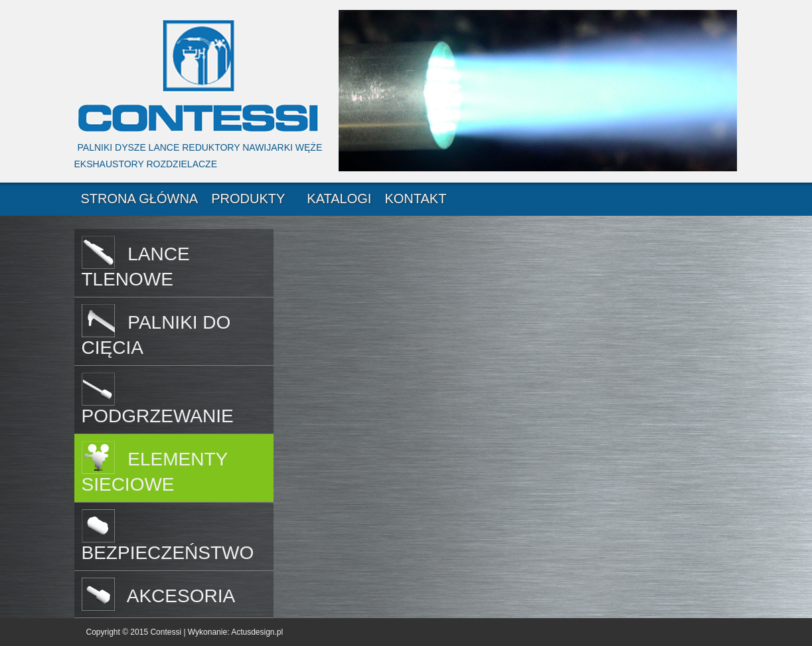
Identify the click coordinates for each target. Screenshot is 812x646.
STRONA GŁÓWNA (140, 199)
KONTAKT (415, 199)
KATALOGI (339, 199)
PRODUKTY (248, 199)
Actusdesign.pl (257, 632)
